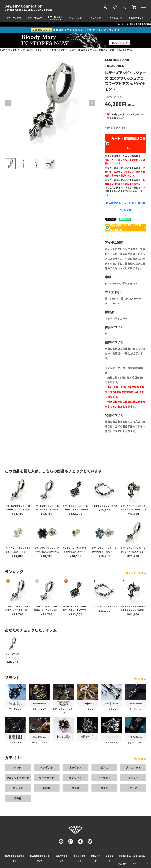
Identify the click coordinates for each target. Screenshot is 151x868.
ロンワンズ (96, 18)
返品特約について (62, 858)
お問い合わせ (96, 858)
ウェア (133, 788)
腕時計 (47, 788)
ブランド (13, 50)
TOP (2, 50)
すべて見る (140, 679)
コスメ (75, 788)
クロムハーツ (116, 18)
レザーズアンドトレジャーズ (35, 50)
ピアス (104, 767)
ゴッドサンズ (76, 18)
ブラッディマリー (15, 18)
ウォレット (75, 778)
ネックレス (75, 767)
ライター (133, 778)
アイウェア (104, 778)
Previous (8, 103)
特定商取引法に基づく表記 (15, 858)
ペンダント (47, 767)
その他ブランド (136, 18)
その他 (18, 798)
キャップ (18, 788)
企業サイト (109, 858)
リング (18, 767)
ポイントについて (79, 858)
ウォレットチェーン (18, 778)
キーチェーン (47, 778)
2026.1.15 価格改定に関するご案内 (135, 24)
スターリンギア (35, 18)
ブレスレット (133, 767)
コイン (104, 788)
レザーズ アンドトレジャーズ (55, 18)
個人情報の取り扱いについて (40, 858)
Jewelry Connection (24, 6)
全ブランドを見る (136, 573)
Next (92, 103)
